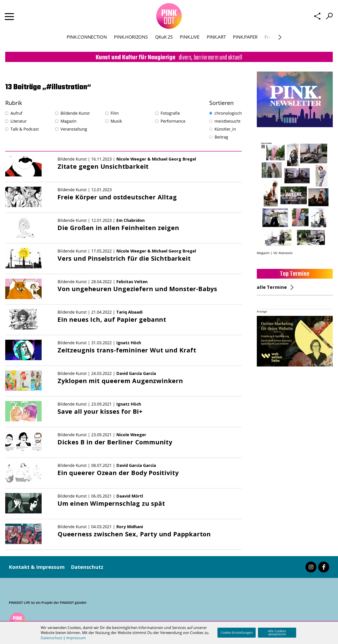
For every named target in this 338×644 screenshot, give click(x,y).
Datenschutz (87, 567)
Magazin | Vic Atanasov (275, 253)
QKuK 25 (164, 42)
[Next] (280, 42)
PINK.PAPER (245, 42)
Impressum (76, 638)
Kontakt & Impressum (37, 567)
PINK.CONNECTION (87, 42)
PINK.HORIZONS (131, 42)
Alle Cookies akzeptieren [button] (277, 633)
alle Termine (272, 287)
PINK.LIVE (189, 42)
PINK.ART (216, 42)
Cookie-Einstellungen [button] (237, 633)
